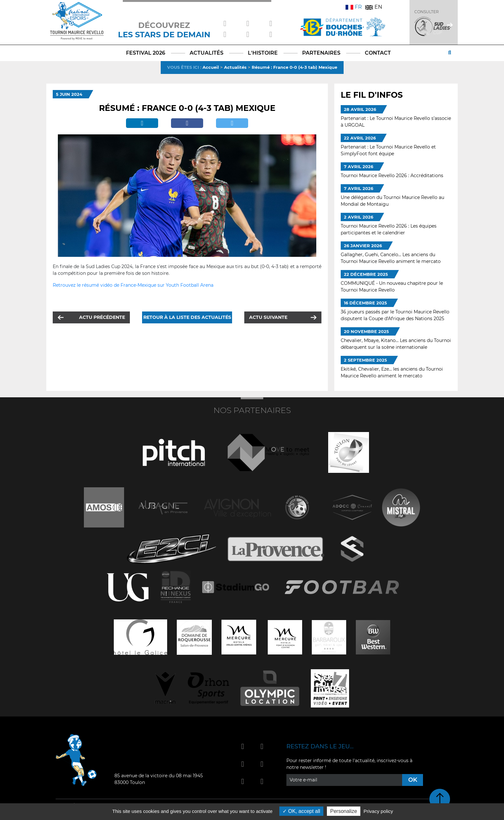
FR (354, 7)
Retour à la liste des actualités (187, 317)
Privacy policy (378, 811)
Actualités (235, 67)
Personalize (344, 811)
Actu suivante (268, 317)
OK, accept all (301, 811)
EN (374, 7)
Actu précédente (102, 317)
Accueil (211, 67)
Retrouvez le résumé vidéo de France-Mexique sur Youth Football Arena (133, 285)
